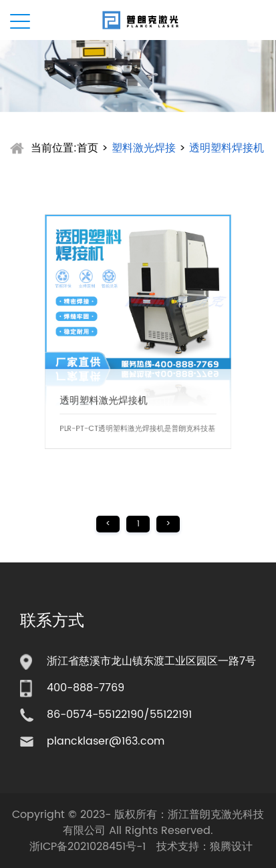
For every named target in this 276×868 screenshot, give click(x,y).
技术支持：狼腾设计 (204, 847)
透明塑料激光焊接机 (108, 393)
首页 (88, 148)
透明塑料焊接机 (227, 148)
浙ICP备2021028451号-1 (88, 847)
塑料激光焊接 (144, 148)
